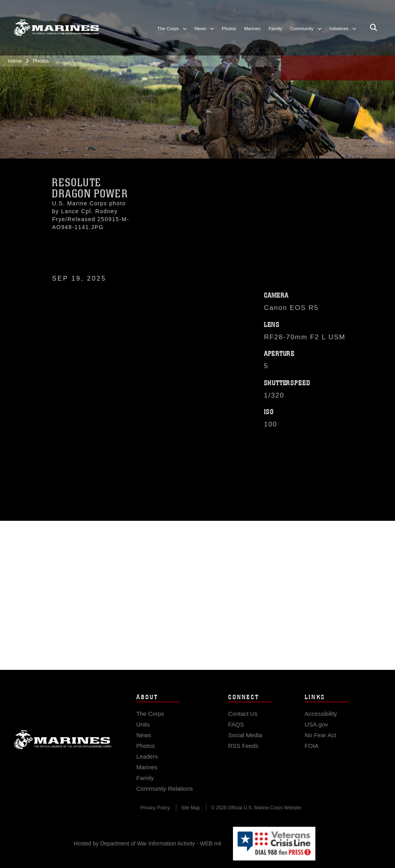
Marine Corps (63, 749)
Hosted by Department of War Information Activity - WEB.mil (147, 843)
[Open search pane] (374, 28)
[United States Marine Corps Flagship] (56, 28)
